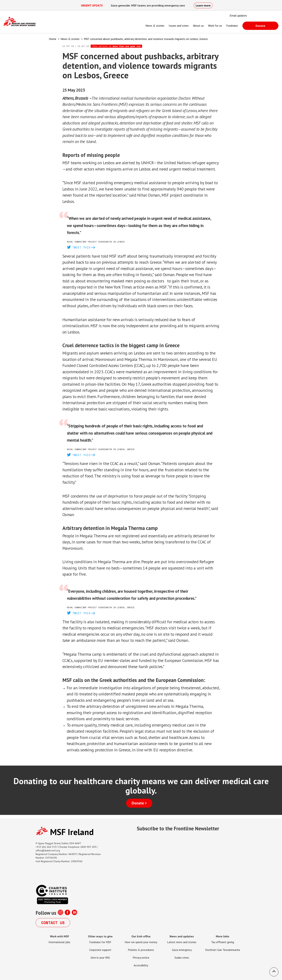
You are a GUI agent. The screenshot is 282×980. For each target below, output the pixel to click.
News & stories (155, 26)
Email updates (238, 15)
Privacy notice (141, 958)
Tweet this (81, 247)
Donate (260, 26)
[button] (274, 972)
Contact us (53, 923)
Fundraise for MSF (100, 942)
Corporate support (100, 950)
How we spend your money (141, 942)
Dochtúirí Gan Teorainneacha (223, 950)
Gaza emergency (182, 950)
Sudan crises (182, 958)
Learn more (203, 5)
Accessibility (141, 965)
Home (53, 39)
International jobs (59, 942)
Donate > (139, 803)
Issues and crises (179, 26)
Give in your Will (100, 958)
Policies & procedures (141, 950)
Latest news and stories (182, 942)
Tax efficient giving (223, 942)
